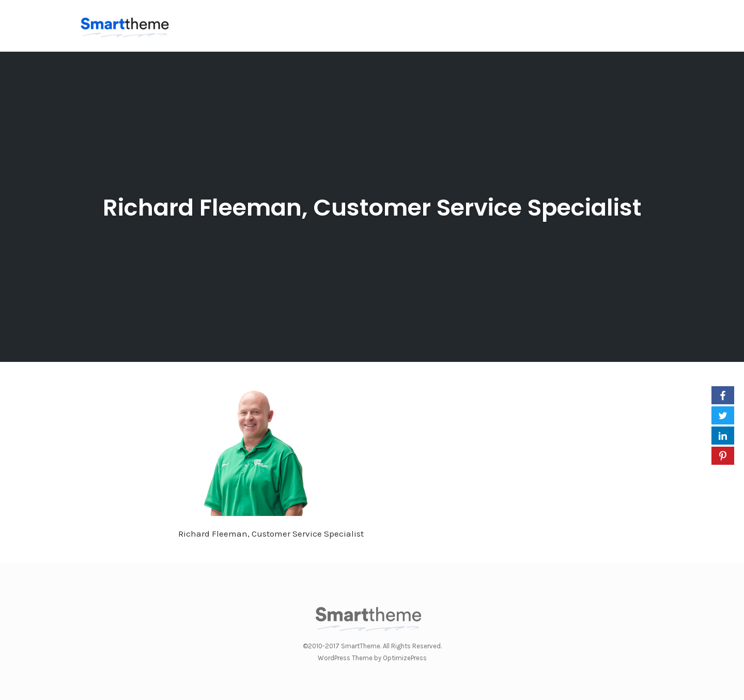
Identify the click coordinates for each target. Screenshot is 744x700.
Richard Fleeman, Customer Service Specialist (372, 208)
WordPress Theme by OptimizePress (372, 658)
